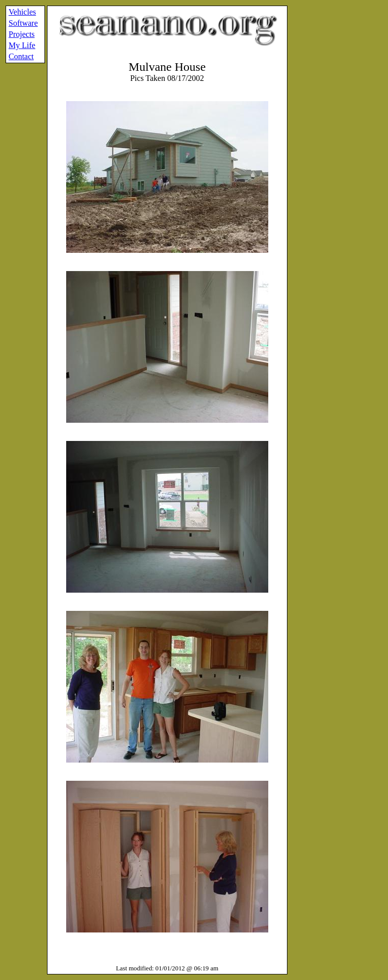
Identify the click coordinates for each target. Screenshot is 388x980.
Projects (22, 34)
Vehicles (22, 12)
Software (23, 23)
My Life (22, 45)
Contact (21, 56)
